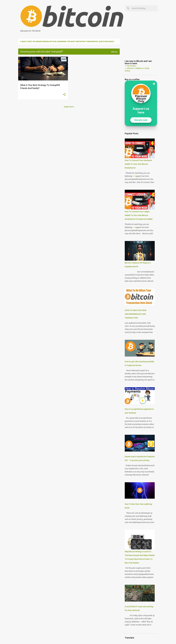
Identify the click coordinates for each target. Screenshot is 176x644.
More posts (69, 107)
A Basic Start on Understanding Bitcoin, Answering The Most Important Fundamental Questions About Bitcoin (67, 43)
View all (114, 52)
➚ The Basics (130, 66)
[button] (64, 95)
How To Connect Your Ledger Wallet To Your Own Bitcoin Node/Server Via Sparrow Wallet (139, 215)
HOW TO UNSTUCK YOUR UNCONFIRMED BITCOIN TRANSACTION (136, 314)
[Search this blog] (144, 8)
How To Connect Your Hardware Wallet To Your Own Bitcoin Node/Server (138, 164)
